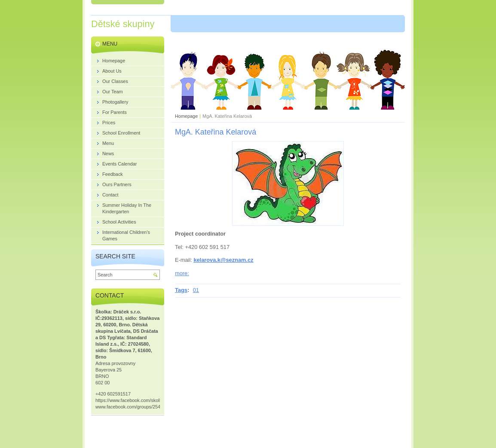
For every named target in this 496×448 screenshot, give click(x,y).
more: (182, 273)
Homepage (186, 116)
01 (196, 290)
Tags (181, 290)
